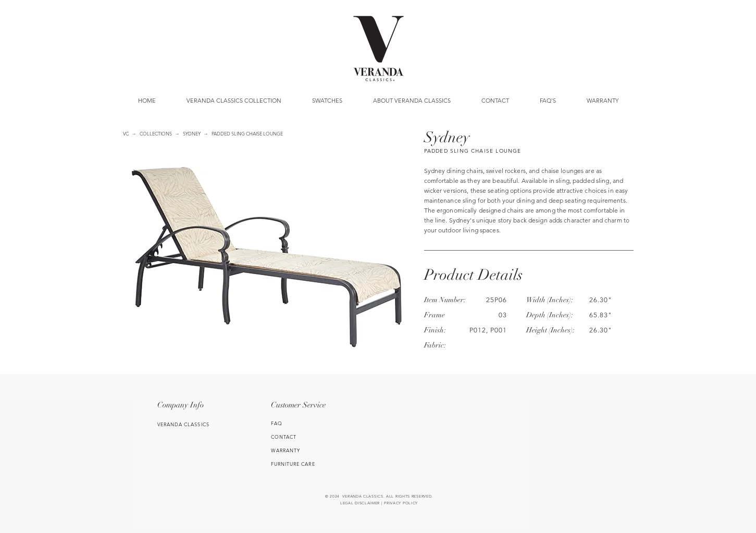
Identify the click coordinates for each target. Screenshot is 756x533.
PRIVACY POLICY (401, 503)
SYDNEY (192, 133)
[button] (327, 101)
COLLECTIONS (156, 133)
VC (126, 133)
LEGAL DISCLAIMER (360, 503)
